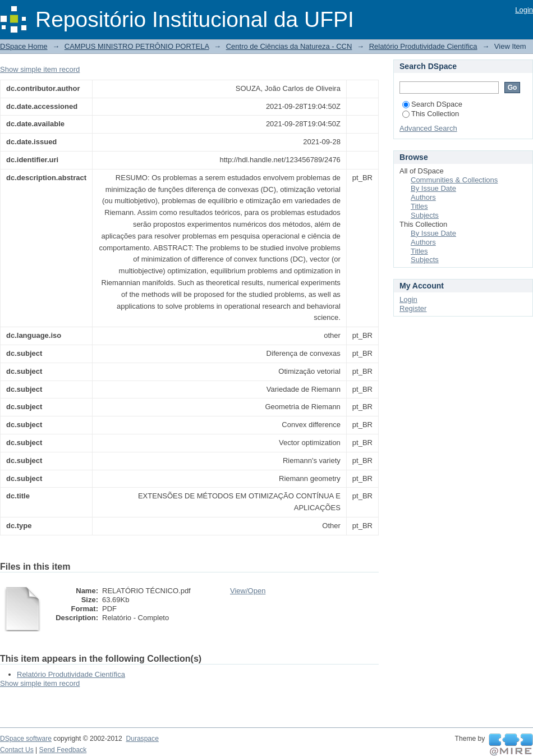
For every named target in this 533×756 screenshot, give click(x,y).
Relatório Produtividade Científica (423, 46)
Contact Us (17, 750)
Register (413, 308)
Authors (423, 197)
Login (524, 10)
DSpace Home (24, 46)
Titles (419, 206)
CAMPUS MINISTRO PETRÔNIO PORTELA (137, 46)
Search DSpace (432, 104)
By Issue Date (433, 188)
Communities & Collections (454, 180)
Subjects (425, 215)
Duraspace (142, 739)
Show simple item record (40, 69)
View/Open (248, 591)
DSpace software (26, 739)
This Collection (431, 114)
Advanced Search (428, 128)
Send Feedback (63, 750)
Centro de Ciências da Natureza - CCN (289, 46)
